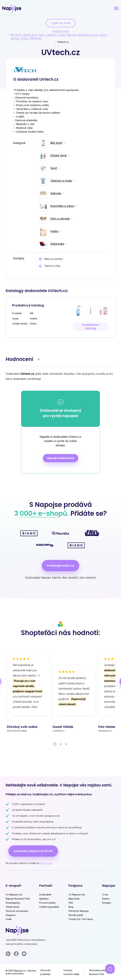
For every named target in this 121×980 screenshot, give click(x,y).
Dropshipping (13, 903)
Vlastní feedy (13, 907)
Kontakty (107, 903)
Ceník (9, 919)
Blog (71, 907)
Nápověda (74, 899)
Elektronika (36, 38)
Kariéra (106, 899)
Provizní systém (47, 903)
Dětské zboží (30, 35)
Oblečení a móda (56, 35)
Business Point (61, 31)
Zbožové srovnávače (17, 911)
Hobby (25, 38)
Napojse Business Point (18, 899)
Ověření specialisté (49, 907)
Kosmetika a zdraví (88, 35)
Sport (42, 35)
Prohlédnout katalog (91, 327)
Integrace (11, 915)
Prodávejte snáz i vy (60, 566)
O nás (105, 895)
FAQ (71, 903)
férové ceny (46, 863)
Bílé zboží (16, 35)
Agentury (44, 899)
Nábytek (72, 35)
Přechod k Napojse (79, 911)
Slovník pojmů (76, 915)
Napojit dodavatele (61, 458)
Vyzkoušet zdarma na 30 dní (33, 851)
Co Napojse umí (14, 895)
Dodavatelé (45, 895)
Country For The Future (81, 919)
